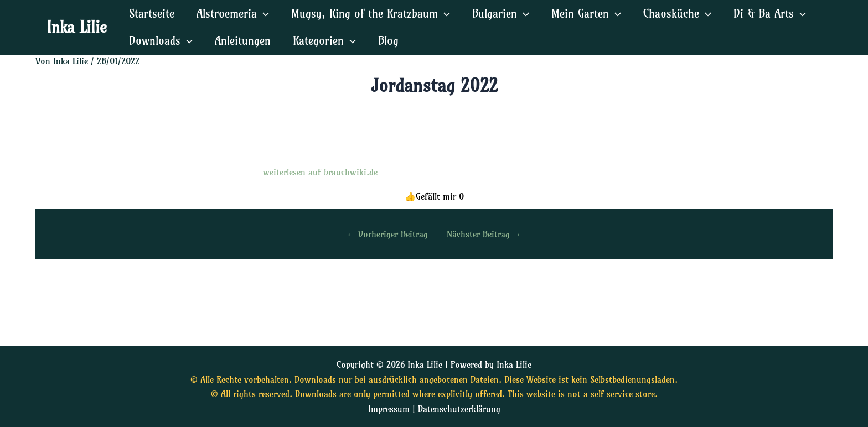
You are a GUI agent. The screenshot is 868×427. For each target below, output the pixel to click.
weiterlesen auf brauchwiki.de (320, 172)
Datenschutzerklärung (459, 409)
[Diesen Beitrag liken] (434, 196)
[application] (263, 14)
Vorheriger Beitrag (387, 234)
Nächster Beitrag (484, 234)
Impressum (389, 409)
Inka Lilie (77, 27)
